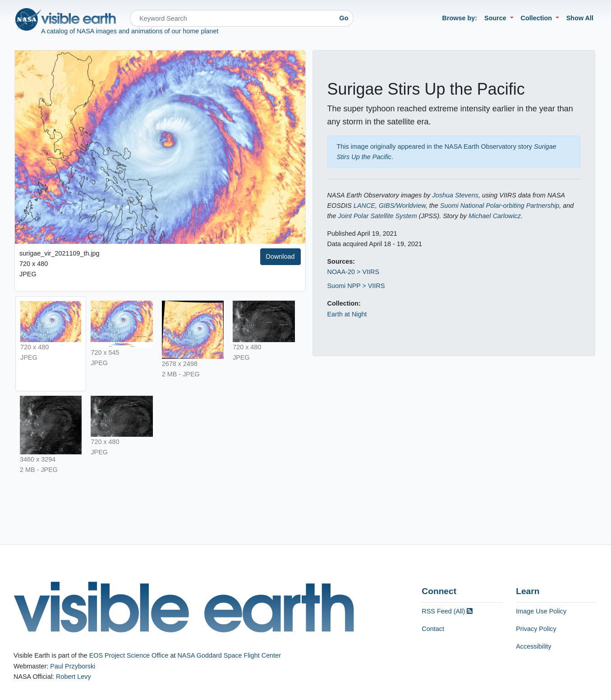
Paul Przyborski (73, 666)
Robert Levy (74, 677)
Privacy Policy (536, 629)
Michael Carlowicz (495, 216)
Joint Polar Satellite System (378, 216)
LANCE (364, 206)
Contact (433, 629)
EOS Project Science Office (129, 655)
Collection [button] (537, 18)
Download (280, 256)
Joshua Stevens (455, 195)
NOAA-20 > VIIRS (354, 272)
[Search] (232, 18)
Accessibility (533, 646)
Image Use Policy (541, 611)
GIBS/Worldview (402, 206)
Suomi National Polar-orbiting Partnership (500, 206)
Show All (580, 18)
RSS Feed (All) (447, 611)
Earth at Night (347, 314)
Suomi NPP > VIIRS (356, 286)
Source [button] (496, 18)
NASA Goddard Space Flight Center (229, 655)
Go (344, 18)
